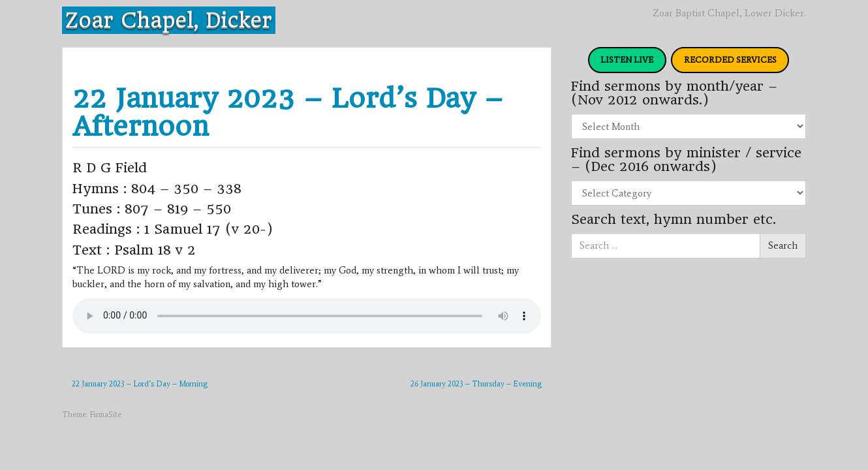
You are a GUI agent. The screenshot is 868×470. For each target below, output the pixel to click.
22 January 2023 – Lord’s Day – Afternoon (288, 112)
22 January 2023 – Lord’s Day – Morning (140, 384)
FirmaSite (105, 415)
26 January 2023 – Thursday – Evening (476, 384)
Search (783, 245)
